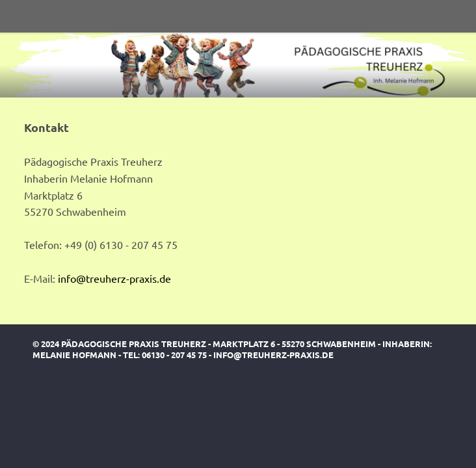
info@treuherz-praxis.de (114, 278)
